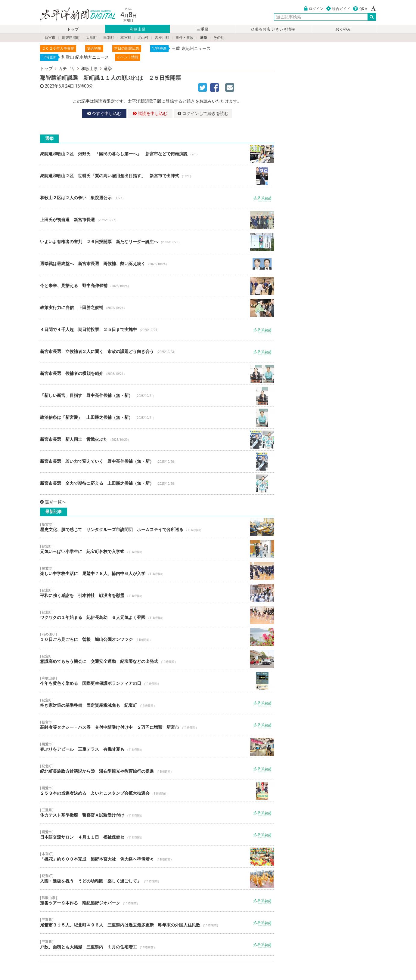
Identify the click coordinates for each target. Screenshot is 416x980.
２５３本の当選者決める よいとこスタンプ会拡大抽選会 (157, 791)
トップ (73, 29)
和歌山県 (138, 29)
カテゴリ (67, 69)
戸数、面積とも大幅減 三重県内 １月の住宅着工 (157, 944)
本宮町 (126, 38)
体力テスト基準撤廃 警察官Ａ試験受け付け (157, 813)
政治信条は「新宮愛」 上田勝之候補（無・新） (157, 418)
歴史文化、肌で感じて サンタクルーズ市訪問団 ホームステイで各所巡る (157, 527)
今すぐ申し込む (104, 113)
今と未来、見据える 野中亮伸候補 (157, 286)
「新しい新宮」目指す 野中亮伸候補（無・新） (157, 396)
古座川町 (162, 38)
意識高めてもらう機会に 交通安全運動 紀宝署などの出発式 (157, 659)
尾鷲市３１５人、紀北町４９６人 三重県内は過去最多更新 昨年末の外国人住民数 (157, 923)
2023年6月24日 (59, 86)
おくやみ (343, 29)
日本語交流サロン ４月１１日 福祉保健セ (157, 835)
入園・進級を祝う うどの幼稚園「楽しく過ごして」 (157, 879)
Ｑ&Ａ (360, 9)
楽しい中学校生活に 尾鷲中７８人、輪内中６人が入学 (157, 571)
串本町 (109, 38)
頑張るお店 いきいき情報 (273, 29)
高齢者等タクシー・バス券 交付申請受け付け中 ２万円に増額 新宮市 (157, 725)
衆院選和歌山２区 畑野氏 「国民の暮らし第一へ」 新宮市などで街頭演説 (157, 154)
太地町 (92, 38)
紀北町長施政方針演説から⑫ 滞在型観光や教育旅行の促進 (157, 769)
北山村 (143, 38)
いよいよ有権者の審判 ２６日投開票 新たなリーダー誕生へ (157, 242)
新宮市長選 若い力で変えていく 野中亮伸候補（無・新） (157, 462)
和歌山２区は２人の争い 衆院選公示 (157, 198)
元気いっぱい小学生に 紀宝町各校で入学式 (157, 549)
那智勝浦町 (71, 38)
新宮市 (50, 38)
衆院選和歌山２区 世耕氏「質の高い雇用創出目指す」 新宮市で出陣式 (157, 176)
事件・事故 (185, 38)
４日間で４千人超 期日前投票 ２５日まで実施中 (157, 330)
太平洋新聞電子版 (73, 15)
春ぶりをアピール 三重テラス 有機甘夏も (157, 747)
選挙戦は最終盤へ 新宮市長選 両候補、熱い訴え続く (157, 264)
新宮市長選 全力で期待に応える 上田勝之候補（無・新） (157, 484)
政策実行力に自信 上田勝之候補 (157, 308)
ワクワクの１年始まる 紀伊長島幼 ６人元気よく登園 (157, 615)
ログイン (314, 9)
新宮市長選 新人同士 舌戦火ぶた (157, 440)
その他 (219, 38)
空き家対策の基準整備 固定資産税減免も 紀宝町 (157, 703)
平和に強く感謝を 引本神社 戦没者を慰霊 (157, 593)
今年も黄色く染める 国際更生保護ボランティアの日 (157, 681)
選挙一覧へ (53, 502)
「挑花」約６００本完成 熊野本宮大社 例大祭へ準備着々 (157, 857)
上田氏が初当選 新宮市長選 (157, 220)
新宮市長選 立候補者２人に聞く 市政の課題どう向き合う (157, 352)
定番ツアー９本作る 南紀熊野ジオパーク (157, 901)
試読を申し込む (150, 113)
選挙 (203, 38)
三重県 (202, 29)
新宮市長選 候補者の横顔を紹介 (157, 374)
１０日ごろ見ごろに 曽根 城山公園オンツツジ (157, 637)
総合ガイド (338, 9)
